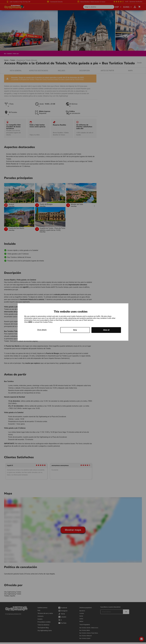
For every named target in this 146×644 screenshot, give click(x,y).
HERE (30, 322)
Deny (75, 330)
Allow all (106, 330)
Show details (42, 330)
